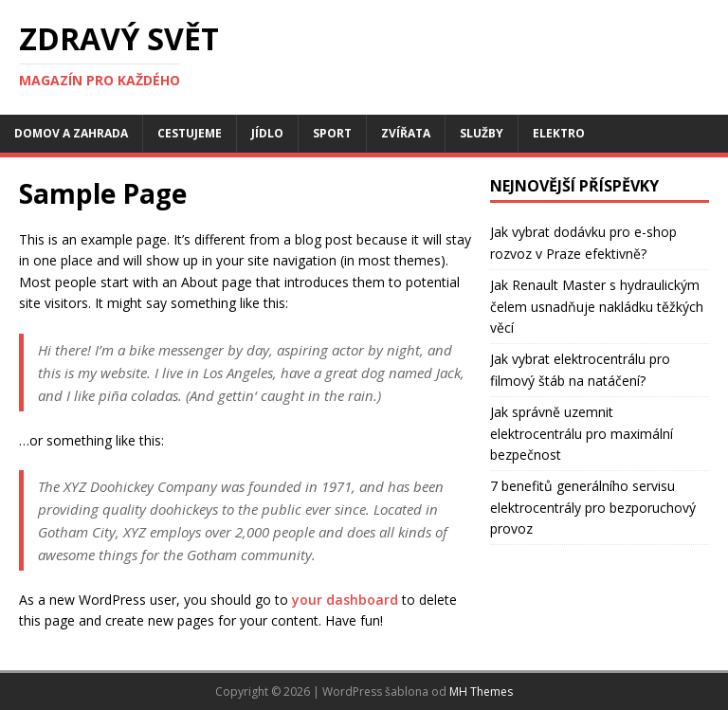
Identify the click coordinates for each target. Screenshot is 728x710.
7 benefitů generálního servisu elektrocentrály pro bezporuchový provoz (593, 507)
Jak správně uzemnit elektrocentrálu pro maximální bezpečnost (582, 433)
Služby (482, 133)
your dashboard (345, 600)
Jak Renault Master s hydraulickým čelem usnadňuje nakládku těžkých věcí (597, 306)
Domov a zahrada (71, 133)
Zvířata (406, 133)
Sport (332, 133)
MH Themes (481, 692)
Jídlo (267, 133)
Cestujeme (190, 133)
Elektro (559, 133)
